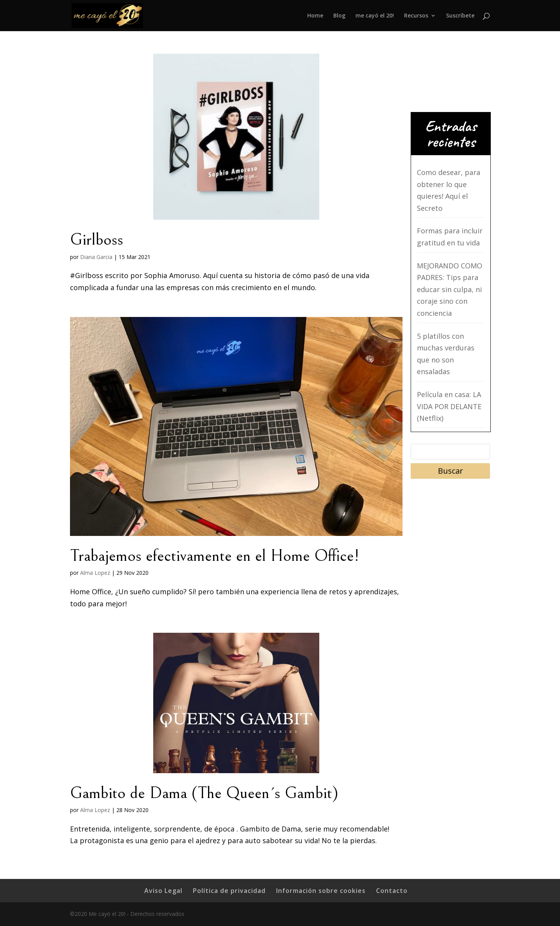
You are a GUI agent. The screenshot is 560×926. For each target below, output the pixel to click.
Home (315, 16)
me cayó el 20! (375, 16)
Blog (339, 16)
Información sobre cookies (321, 891)
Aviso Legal (163, 891)
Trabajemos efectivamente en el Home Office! (215, 556)
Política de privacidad (229, 891)
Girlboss (97, 240)
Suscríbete (460, 16)
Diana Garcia (96, 257)
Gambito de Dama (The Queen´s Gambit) (204, 793)
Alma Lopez (95, 573)
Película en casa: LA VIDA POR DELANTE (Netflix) (449, 406)
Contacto (392, 891)
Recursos (416, 16)
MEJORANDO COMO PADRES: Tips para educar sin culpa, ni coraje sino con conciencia (450, 289)
